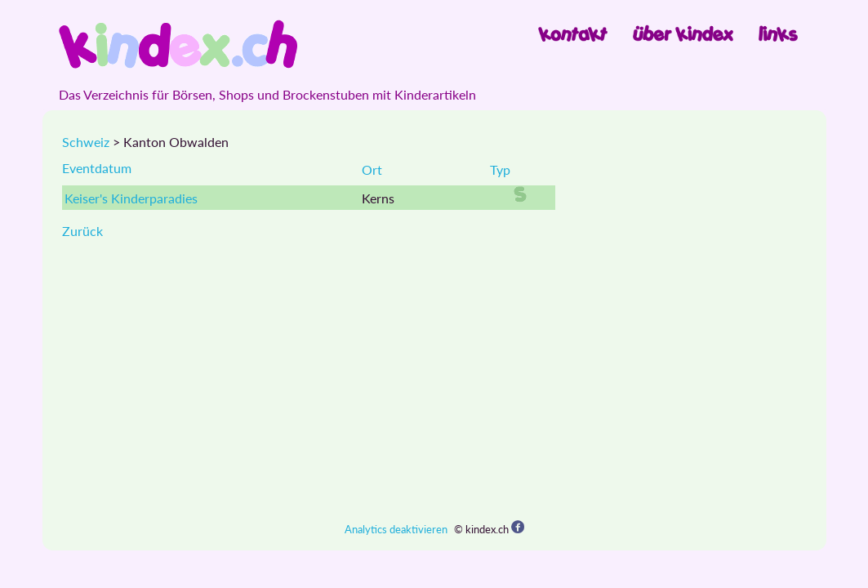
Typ (500, 169)
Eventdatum (97, 168)
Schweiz (86, 142)
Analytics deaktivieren (396, 529)
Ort (372, 169)
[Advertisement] (434, 380)
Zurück (82, 231)
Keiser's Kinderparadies (131, 198)
